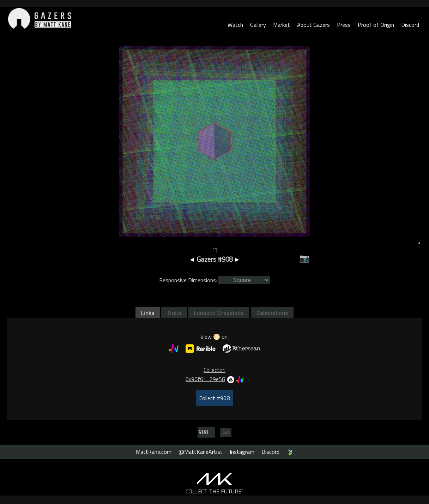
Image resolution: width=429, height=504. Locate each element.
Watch (235, 25)
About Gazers (313, 25)
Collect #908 (214, 398)
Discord (410, 25)
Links (148, 313)
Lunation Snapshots (219, 313)
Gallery (258, 25)
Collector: (214, 370)
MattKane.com (154, 452)
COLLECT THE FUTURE (215, 491)
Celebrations (272, 313)
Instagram (242, 452)
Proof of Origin (376, 25)
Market (282, 25)
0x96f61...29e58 (205, 379)
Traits (174, 313)
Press (344, 25)
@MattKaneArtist (201, 452)
